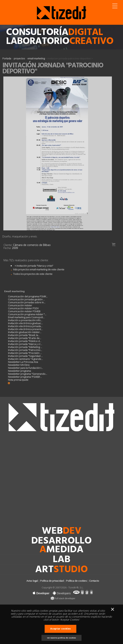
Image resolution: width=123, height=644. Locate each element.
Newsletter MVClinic (19, 365)
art (61, 570)
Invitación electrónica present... (25, 329)
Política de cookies (76, 581)
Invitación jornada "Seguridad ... (25, 356)
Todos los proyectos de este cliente (31, 274)
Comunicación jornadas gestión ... (26, 299)
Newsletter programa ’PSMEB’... (25, 377)
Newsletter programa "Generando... (28, 374)
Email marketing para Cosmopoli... (26, 317)
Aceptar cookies (60, 629)
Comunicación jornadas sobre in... (27, 302)
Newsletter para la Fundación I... (25, 368)
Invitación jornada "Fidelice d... (25, 341)
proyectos (19, 58)
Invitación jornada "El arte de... (25, 338)
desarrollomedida (61, 545)
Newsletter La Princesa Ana (23, 362)
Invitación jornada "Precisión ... (25, 353)
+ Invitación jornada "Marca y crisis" (34, 266)
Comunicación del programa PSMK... (28, 296)
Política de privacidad (52, 581)
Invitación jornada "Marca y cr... (25, 344)
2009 (15, 248)
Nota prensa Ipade (18, 380)
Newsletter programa (19, 371)
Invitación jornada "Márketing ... (25, 347)
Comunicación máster (20, 305)
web (62, 531)
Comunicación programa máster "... (27, 314)
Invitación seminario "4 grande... (25, 359)
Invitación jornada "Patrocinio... (25, 350)
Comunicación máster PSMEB (24, 311)
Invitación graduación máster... (25, 332)
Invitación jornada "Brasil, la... (24, 335)
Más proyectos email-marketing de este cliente (37, 269)
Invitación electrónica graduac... (25, 323)
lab (62, 560)
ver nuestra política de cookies (61, 638)
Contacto (94, 581)
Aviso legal (32, 581)
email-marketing (36, 58)
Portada (7, 58)
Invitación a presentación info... (25, 320)
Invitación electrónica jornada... (25, 326)
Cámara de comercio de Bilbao (32, 245)
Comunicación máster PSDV (23, 308)
